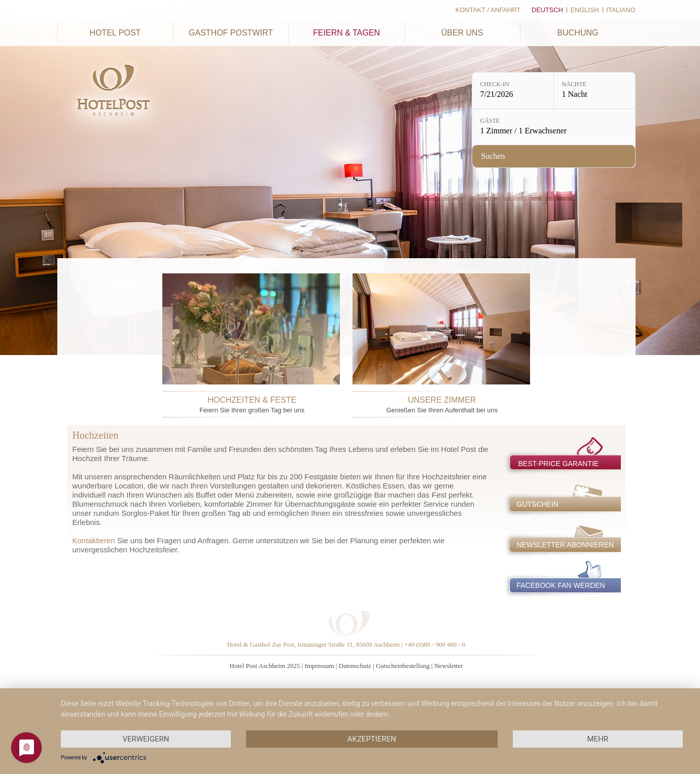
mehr (598, 739)
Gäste (490, 121)
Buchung (578, 33)
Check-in (495, 84)
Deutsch (547, 10)
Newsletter (448, 666)
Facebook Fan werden (561, 585)
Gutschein (538, 504)
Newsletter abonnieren (565, 545)
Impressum (320, 666)
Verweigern (146, 739)
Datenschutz (355, 666)
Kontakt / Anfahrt (488, 10)
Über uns (462, 33)
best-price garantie (559, 464)
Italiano (621, 10)
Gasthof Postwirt (231, 33)
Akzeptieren (372, 739)
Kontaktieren (94, 540)
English (584, 10)
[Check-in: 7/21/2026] (513, 91)
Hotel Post (115, 33)
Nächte (574, 84)
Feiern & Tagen (346, 33)
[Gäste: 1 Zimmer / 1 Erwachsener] (554, 127)
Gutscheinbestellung (403, 666)
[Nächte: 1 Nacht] (594, 91)
